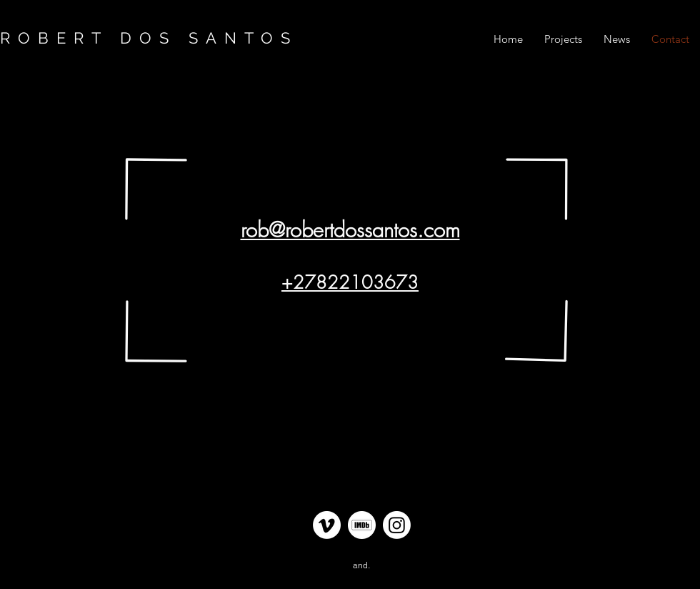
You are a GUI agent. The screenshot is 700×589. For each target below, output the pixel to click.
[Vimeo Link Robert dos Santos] (327, 525)
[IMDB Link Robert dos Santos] (362, 525)
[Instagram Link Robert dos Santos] (397, 525)
